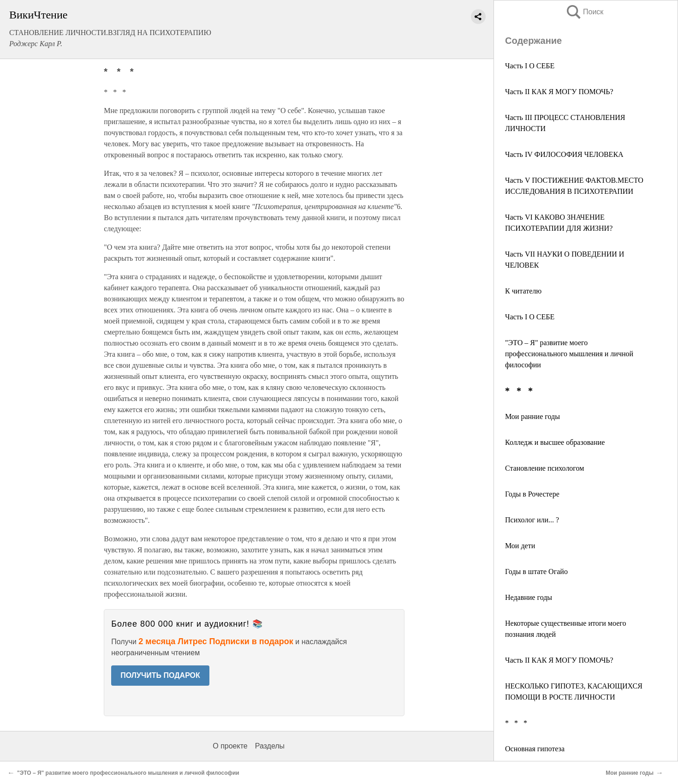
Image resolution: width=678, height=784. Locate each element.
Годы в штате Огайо (536, 572)
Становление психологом (544, 468)
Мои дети (520, 546)
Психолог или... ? (532, 520)
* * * (516, 723)
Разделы (270, 746)
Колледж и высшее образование (555, 442)
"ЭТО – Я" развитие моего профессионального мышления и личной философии (569, 354)
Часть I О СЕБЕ (530, 66)
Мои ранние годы (532, 416)
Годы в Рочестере (532, 494)
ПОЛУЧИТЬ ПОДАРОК (160, 675)
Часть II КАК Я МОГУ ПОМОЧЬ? (559, 92)
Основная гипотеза (535, 749)
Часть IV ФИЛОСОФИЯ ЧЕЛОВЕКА (564, 154)
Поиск (584, 12)
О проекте (230, 746)
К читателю (523, 291)
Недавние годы (529, 597)
